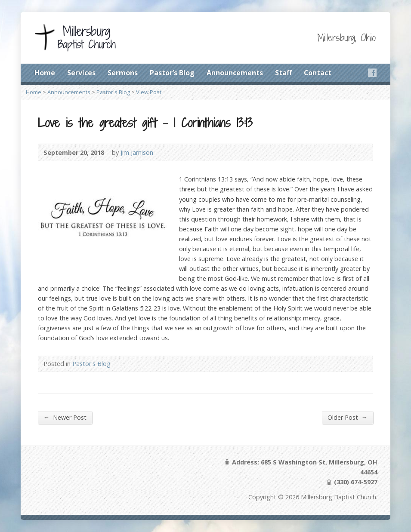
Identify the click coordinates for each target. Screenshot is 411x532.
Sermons (123, 73)
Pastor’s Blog (172, 73)
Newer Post (65, 417)
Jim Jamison (137, 152)
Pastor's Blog (113, 92)
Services (81, 73)
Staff (283, 73)
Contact (318, 73)
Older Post (348, 417)
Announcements (235, 73)
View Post (149, 92)
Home (45, 73)
